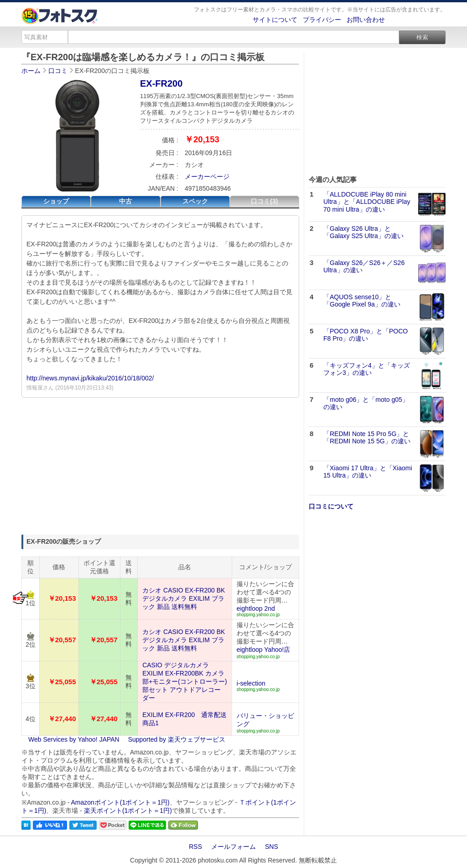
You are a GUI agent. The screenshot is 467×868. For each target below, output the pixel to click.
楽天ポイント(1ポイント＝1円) (128, 811)
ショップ (56, 201)
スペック (195, 201)
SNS (272, 847)
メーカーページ (207, 177)
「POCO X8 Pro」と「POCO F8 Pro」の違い (366, 335)
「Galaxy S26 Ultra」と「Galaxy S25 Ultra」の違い (363, 232)
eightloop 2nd (256, 608)
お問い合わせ (366, 20)
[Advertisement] (160, 466)
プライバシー (322, 20)
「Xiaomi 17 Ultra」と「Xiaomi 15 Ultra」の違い (368, 472)
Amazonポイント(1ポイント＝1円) (120, 802)
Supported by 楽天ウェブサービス (177, 739)
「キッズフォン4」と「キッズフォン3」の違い (367, 369)
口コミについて (331, 506)
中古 (125, 201)
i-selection (251, 683)
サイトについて (275, 20)
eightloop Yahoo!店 (264, 650)
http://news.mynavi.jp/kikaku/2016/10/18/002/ (90, 378)
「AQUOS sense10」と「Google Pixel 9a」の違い (362, 301)
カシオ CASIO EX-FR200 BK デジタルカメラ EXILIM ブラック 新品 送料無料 (184, 598)
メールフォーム (233, 847)
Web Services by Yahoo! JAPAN (74, 739)
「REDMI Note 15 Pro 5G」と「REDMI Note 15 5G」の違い (367, 438)
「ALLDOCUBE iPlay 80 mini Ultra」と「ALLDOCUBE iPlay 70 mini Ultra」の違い (367, 202)
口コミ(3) (264, 201)
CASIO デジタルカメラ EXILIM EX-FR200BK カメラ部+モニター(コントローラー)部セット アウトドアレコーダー (185, 681)
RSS (195, 847)
